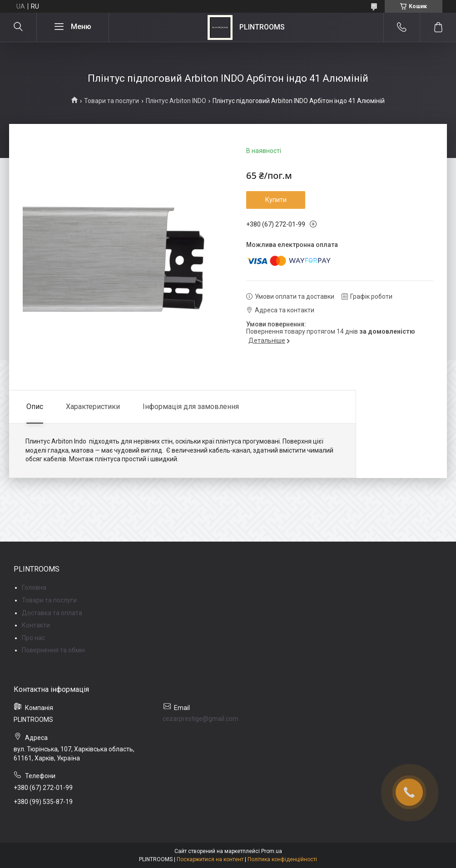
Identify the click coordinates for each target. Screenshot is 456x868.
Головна (34, 587)
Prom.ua (272, 851)
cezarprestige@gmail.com (201, 719)
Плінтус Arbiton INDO (176, 101)
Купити (276, 200)
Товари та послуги (112, 101)
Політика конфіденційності (282, 859)
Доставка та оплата (52, 613)
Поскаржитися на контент (210, 859)
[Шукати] (18, 27)
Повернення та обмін (53, 650)
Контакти (36, 625)
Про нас (33, 638)
